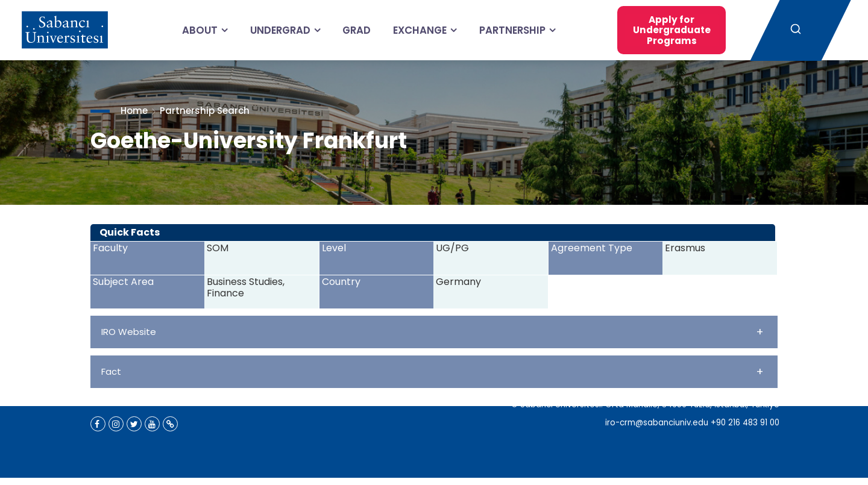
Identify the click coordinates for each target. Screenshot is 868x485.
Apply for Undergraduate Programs (661, 30)
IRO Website (432, 332)
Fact (432, 371)
